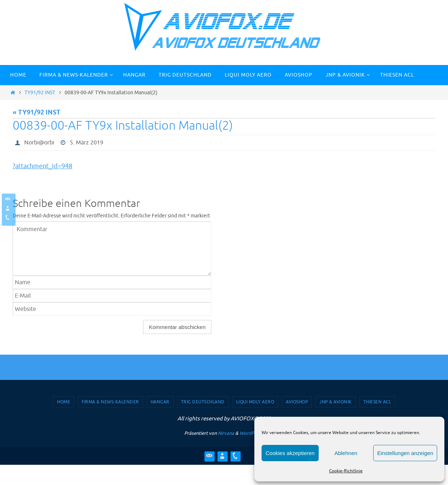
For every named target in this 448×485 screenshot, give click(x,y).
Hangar (160, 402)
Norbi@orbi (39, 143)
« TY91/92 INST (36, 113)
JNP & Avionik (336, 402)
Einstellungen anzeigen (405, 453)
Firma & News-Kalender (110, 402)
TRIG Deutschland (203, 402)
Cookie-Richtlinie (346, 471)
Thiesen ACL (377, 402)
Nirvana (226, 433)
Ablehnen (346, 453)
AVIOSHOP (297, 402)
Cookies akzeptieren (290, 453)
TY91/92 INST (40, 92)
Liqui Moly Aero (255, 402)
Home (64, 402)
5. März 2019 (87, 143)
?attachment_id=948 (42, 166)
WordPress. (252, 433)
